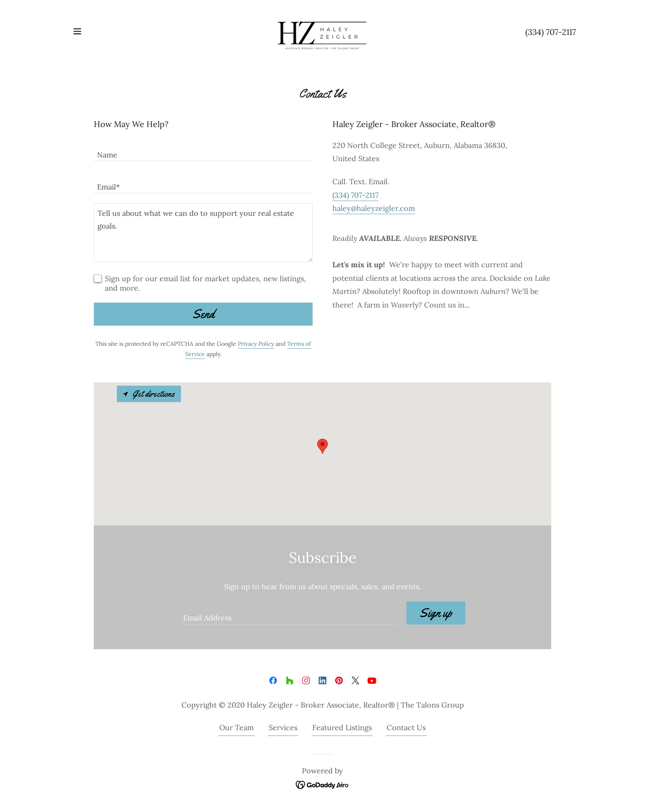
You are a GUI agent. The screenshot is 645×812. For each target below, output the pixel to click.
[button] (77, 31)
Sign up (436, 613)
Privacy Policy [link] (256, 344)
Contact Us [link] (406, 728)
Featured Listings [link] (342, 728)
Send (203, 314)
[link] (322, 31)
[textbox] (203, 150)
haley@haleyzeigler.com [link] (374, 208)
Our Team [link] (237, 728)
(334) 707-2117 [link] (551, 32)
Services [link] (283, 728)
